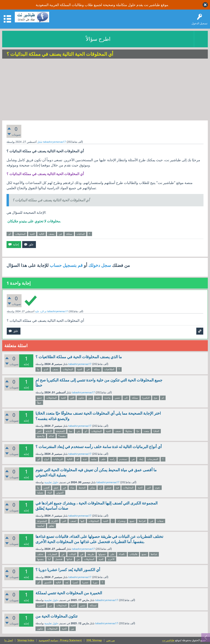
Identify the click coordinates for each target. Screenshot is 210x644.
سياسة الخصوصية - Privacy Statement (60, 640)
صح (156, 398)
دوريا (95, 582)
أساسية (41, 526)
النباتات (72, 554)
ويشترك (121, 521)
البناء (50, 493)
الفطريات (52, 554)
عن (63, 554)
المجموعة (42, 521)
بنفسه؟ (62, 436)
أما (49, 559)
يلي (78, 431)
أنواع (47, 459)
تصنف (118, 431)
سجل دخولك (100, 265)
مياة (72, 488)
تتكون (81, 398)
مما (71, 431)
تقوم (158, 488)
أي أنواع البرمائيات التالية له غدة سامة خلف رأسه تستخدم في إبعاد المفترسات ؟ (99, 447)
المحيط (82, 488)
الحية (32, 234)
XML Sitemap (94, 640)
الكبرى (54, 521)
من (90, 398)
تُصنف (73, 521)
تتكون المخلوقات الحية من (56, 616)
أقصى (46, 488)
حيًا (138, 431)
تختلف (40, 554)
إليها (82, 521)
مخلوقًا (129, 431)
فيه (117, 488)
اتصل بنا (9, 640)
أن (100, 488)
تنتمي (117, 398)
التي (72, 398)
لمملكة (93, 605)
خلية (98, 398)
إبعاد (141, 459)
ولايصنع (41, 436)
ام (163, 398)
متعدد (146, 431)
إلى (126, 398)
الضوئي (60, 493)
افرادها (142, 521)
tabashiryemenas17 (80, 364)
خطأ (39, 403)
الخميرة (41, 605)
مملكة (69, 234)
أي (10, 234)
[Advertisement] (105, 90)
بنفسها (40, 559)
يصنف (51, 234)
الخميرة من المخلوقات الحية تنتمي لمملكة (69, 593)
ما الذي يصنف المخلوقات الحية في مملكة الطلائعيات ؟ (79, 357)
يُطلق (51, 526)
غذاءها (154, 554)
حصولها (102, 554)
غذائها (69, 559)
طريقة (91, 554)
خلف (103, 459)
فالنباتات (133, 554)
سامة (94, 459)
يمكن (92, 488)
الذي (46, 369)
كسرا (75, 582)
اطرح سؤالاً (98, 39)
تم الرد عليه (41, 311)
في (60, 234)
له (78, 459)
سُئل (40, 142)
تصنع (144, 554)
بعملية (40, 493)
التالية (42, 234)
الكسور (48, 582)
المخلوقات (20, 234)
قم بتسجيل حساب (66, 265)
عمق (56, 488)
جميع (40, 398)
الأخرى (111, 559)
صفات (160, 521)
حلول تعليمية (51, 482)
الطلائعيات (109, 369)
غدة (85, 459)
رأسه (112, 459)
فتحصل (59, 559)
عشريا (85, 582)
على (112, 554)
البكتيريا (146, 398)
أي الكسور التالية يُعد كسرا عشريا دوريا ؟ (68, 570)
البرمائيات (58, 459)
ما (38, 369)
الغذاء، (122, 554)
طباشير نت (168, 640)
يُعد (67, 582)
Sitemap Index (26, 640)
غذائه (51, 436)
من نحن (111, 640)
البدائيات (81, 234)
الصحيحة (60, 431)
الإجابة (49, 431)
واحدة (107, 398)
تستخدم (123, 459)
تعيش (109, 488)
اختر (39, 431)
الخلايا (156, 431)
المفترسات (153, 459)
